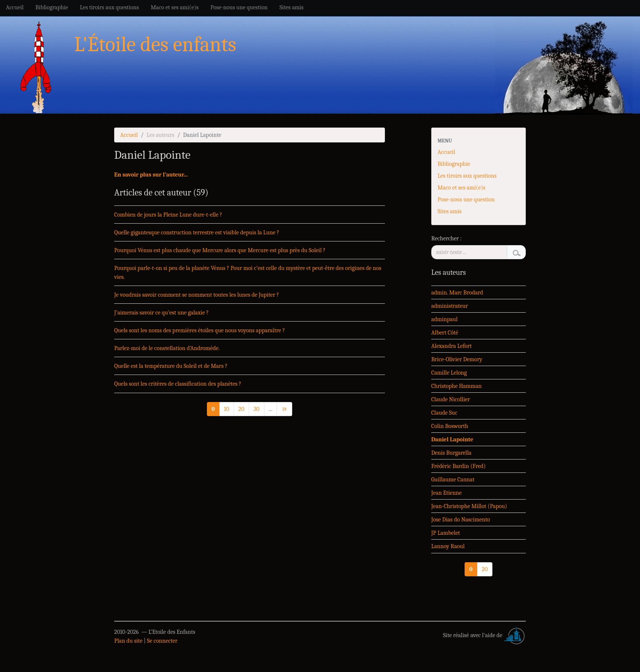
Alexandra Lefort (451, 346)
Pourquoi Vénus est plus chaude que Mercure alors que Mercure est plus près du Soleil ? (220, 250)
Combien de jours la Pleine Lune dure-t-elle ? (168, 215)
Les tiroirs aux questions (467, 176)
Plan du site (128, 641)
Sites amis (450, 211)
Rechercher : (446, 238)
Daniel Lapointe (452, 439)
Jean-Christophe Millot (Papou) (469, 506)
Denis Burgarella (451, 453)
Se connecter (162, 641)
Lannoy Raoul (448, 546)
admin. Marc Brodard (457, 293)
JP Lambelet (446, 533)
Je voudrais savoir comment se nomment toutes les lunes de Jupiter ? (197, 295)
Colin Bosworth (450, 426)
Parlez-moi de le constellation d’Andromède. (167, 348)
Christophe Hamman (456, 386)
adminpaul (444, 319)
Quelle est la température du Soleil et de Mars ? (171, 366)
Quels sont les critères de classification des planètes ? (178, 384)
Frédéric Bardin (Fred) (458, 466)
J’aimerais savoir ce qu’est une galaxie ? (161, 313)
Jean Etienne (446, 493)
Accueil (129, 135)
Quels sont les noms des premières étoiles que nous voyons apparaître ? (199, 330)
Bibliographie (454, 164)
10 (227, 409)
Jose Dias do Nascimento (461, 520)
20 (241, 409)
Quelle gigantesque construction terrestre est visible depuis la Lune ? (197, 233)
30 (257, 409)
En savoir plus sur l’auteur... (151, 175)
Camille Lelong (449, 373)
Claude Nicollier (451, 399)
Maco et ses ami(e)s (461, 188)
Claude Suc (444, 413)
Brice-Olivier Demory (457, 359)
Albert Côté (445, 333)
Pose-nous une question (466, 200)
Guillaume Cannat (453, 480)
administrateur (450, 306)
